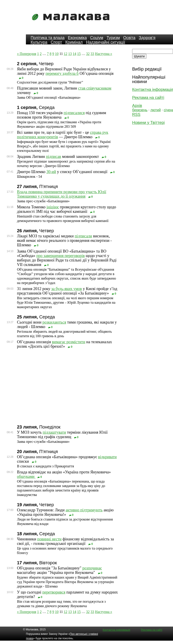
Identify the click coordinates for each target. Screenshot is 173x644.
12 (66, 54)
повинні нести (49, 539)
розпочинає (92, 568)
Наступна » (104, 54)
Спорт (56, 42)
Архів (137, 106)
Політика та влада (48, 38)
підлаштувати (54, 432)
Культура (39, 42)
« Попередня (27, 54)
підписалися (74, 113)
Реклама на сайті (148, 98)
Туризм (113, 38)
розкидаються (54, 322)
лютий (156, 110)
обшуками (26, 477)
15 (79, 54)
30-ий (51, 172)
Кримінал (74, 42)
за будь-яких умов (67, 289)
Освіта (129, 38)
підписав (54, 157)
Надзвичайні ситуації (105, 42)
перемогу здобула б (62, 73)
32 (88, 54)
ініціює (53, 207)
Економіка (77, 38)
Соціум (97, 38)
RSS (136, 115)
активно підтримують (84, 510)
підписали (83, 236)
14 (75, 54)
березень (140, 110)
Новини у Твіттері (148, 123)
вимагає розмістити (69, 342)
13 (70, 54)
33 (92, 54)
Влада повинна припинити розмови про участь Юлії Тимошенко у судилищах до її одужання (62, 194)
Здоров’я (147, 38)
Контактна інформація (116, 630)
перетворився (54, 592)
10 (57, 54)
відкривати (107, 457)
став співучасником (95, 88)
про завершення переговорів (61, 256)
